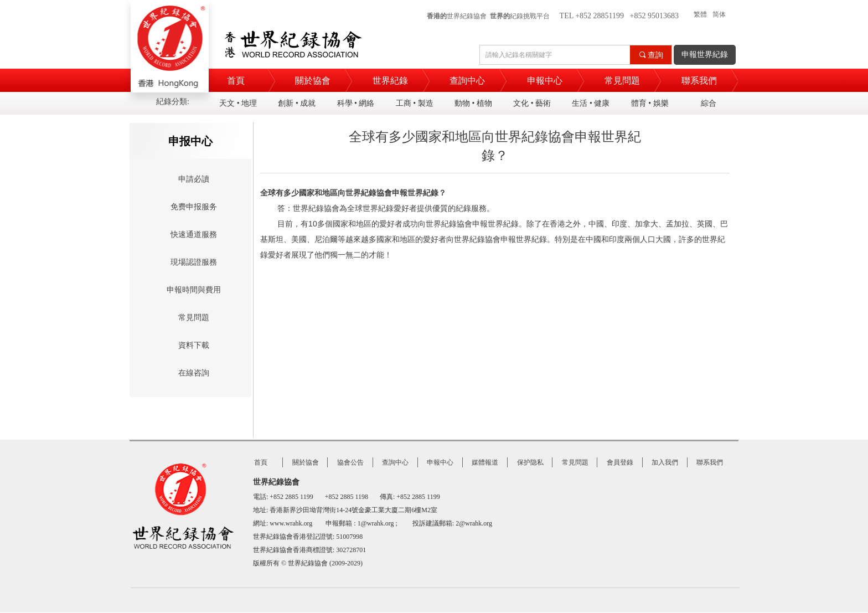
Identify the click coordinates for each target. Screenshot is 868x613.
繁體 (700, 14)
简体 (719, 14)
